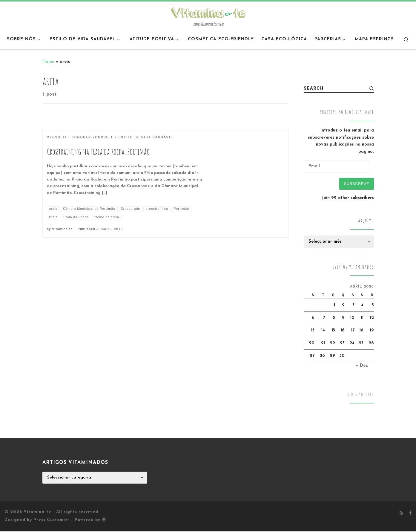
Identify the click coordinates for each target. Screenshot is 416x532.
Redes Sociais (361, 395)
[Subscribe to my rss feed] (402, 514)
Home (48, 62)
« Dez (362, 367)
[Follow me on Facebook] (410, 514)
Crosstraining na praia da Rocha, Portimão (98, 152)
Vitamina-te (62, 229)
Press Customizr (52, 521)
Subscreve (356, 184)
